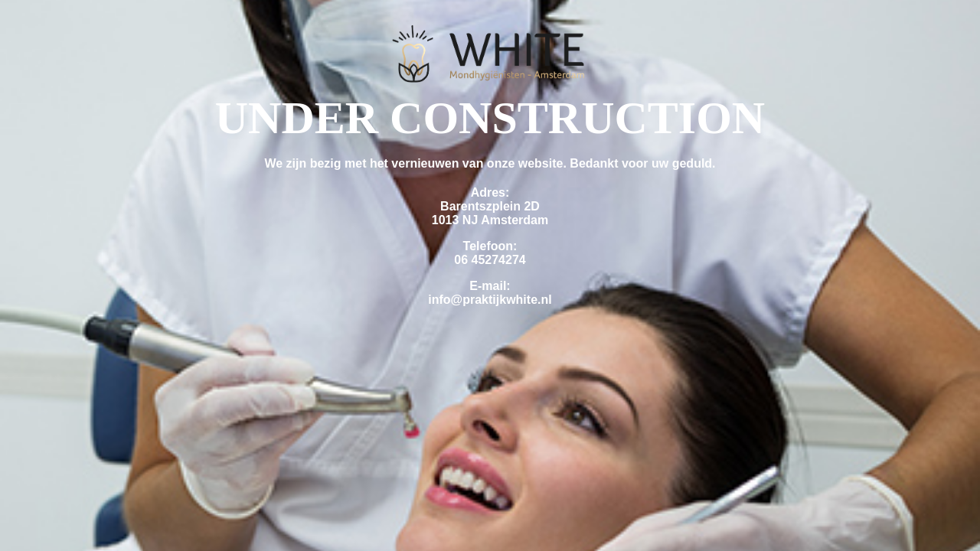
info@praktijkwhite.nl (490, 300)
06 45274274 (490, 260)
